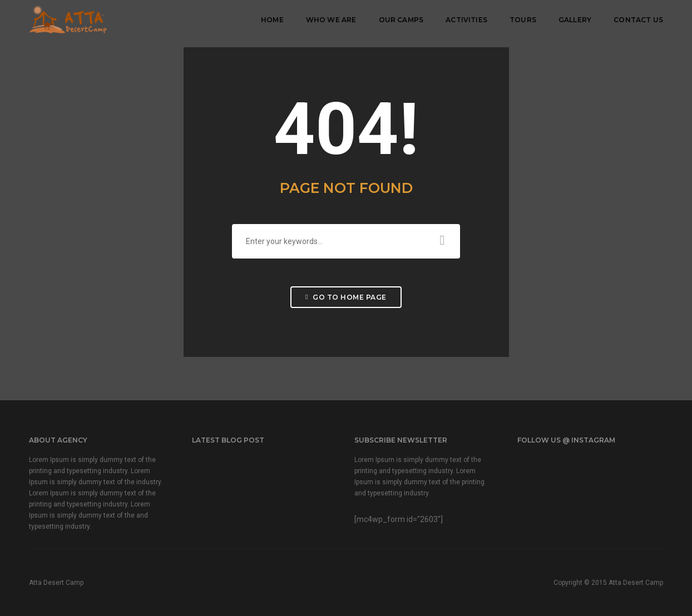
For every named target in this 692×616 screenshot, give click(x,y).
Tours (523, 20)
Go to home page (346, 297)
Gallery (575, 20)
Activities (466, 20)
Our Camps (401, 20)
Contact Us (638, 20)
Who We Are (331, 20)
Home (272, 20)
